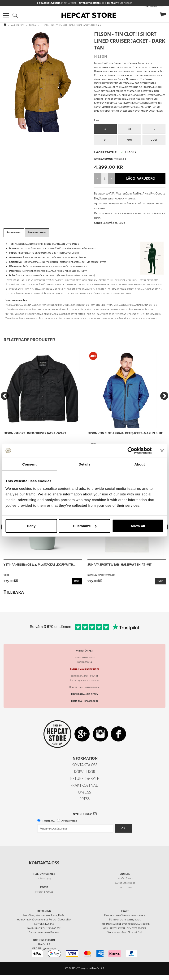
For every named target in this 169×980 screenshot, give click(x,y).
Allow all (138, 526)
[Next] (164, 396)
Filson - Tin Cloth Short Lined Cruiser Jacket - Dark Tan (71, 25)
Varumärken (18, 25)
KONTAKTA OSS (84, 765)
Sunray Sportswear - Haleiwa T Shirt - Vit (119, 565)
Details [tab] (85, 464)
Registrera (48, 821)
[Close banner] (162, 451)
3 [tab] (46, 128)
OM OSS (84, 792)
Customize (85, 526)
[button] (6, 15)
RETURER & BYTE (84, 779)
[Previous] (5, 396)
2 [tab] (39, 128)
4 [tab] (53, 128)
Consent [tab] (29, 464)
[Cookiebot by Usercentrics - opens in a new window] (131, 451)
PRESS (84, 799)
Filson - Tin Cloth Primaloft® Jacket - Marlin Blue (125, 433)
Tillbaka (14, 592)
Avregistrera (69, 821)
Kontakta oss (44, 863)
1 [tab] (32, 128)
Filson (33, 25)
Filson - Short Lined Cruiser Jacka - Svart (35, 433)
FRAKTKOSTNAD (84, 785)
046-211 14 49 (44, 878)
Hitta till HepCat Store (85, 701)
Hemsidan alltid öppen (85, 694)
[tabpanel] (42, 81)
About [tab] (140, 464)
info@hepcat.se (44, 892)
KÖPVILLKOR (85, 772)
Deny (31, 526)
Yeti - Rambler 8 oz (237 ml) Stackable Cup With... (39, 565)
